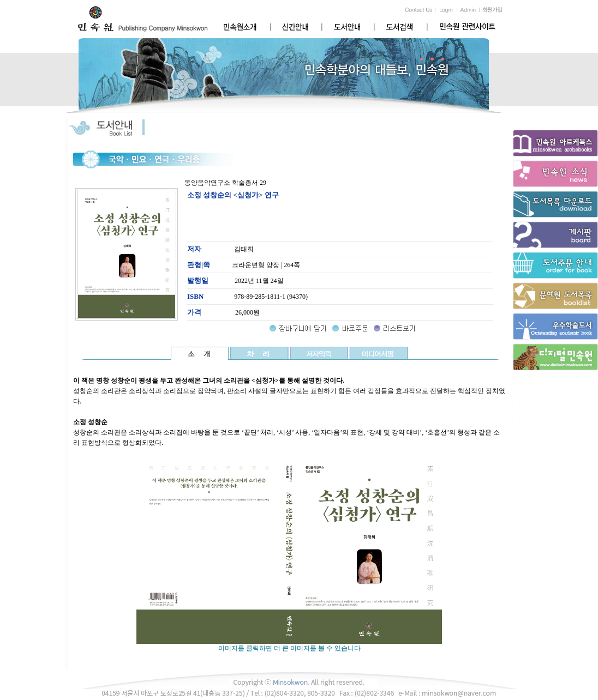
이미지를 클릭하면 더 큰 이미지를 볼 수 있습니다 (289, 645)
